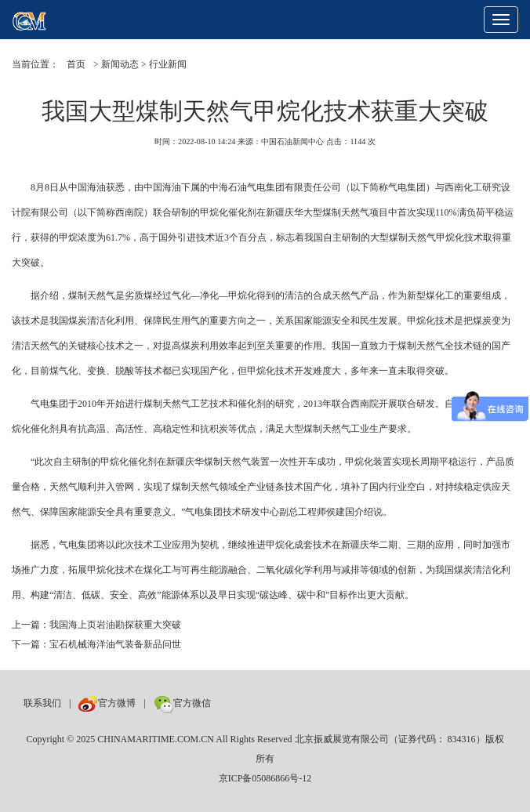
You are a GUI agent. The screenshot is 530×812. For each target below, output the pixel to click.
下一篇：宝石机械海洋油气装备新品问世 (96, 644)
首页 (76, 64)
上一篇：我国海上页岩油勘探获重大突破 (96, 625)
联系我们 (42, 703)
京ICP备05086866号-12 (265, 778)
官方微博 (107, 703)
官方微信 (182, 703)
